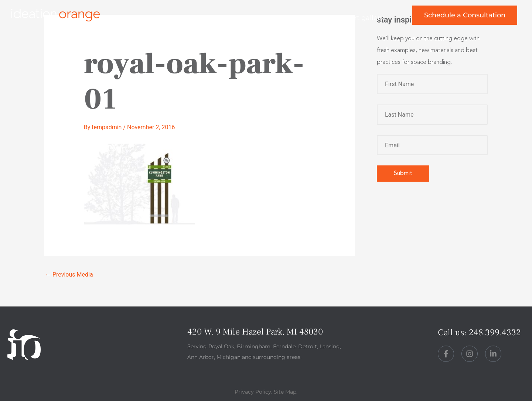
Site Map (285, 392)
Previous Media (69, 275)
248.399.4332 (495, 333)
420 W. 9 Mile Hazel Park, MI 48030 (255, 332)
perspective (309, 18)
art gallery (367, 18)
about (257, 18)
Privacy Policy (253, 392)
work (217, 18)
